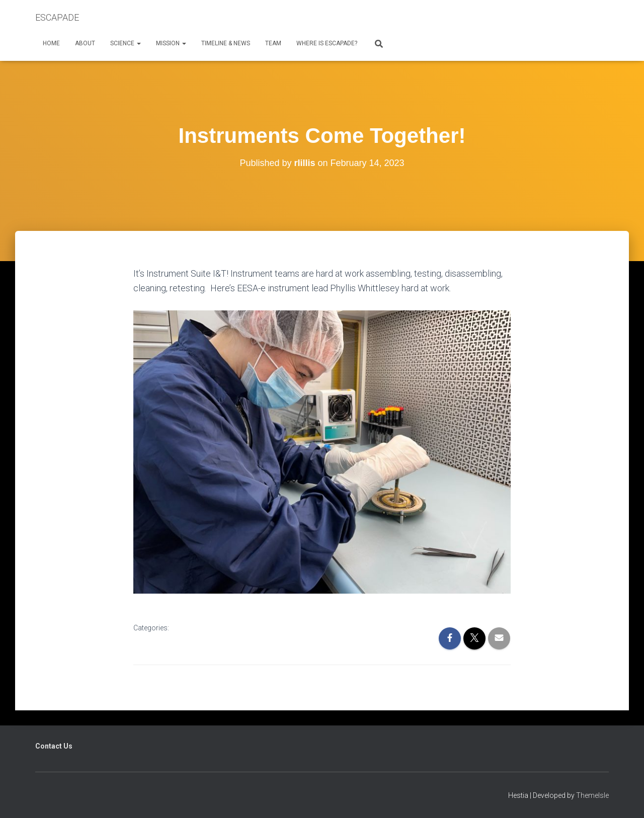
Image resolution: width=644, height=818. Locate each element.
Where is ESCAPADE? (327, 43)
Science (126, 43)
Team (273, 43)
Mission (171, 43)
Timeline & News (226, 43)
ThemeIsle (592, 795)
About (85, 43)
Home (51, 43)
